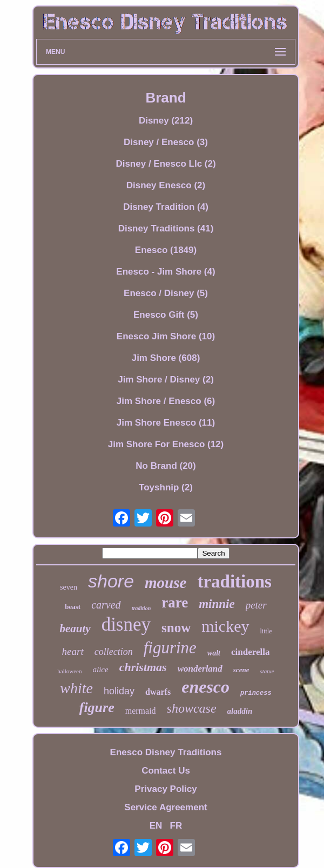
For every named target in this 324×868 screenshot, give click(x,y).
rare (175, 603)
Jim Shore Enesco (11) (166, 423)
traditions (234, 582)
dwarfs (158, 692)
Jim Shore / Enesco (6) (166, 401)
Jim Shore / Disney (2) (166, 380)
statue (267, 671)
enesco (205, 687)
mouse (166, 583)
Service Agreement (166, 807)
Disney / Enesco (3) (166, 142)
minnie (217, 604)
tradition (141, 608)
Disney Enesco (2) (166, 185)
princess (256, 693)
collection (114, 652)
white (76, 688)
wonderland (200, 669)
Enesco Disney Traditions (166, 752)
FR (176, 826)
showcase (192, 708)
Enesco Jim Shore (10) (166, 336)
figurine (170, 648)
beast (73, 607)
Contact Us (166, 771)
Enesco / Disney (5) (166, 293)
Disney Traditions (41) (166, 228)
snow (176, 628)
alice (100, 669)
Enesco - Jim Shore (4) (166, 272)
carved (106, 605)
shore (111, 581)
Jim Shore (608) (166, 358)
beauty (75, 628)
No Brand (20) (166, 466)
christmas (143, 667)
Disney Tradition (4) (166, 207)
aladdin (240, 711)
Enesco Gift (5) (166, 315)
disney (126, 624)
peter (256, 605)
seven (69, 587)
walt (214, 653)
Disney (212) (166, 121)
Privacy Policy (166, 789)
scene (241, 670)
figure (97, 708)
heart (73, 651)
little (266, 631)
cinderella (250, 652)
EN (156, 826)
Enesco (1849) (166, 250)
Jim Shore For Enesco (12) (166, 444)
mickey (225, 626)
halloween (69, 671)
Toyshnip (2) (166, 487)
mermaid (141, 711)
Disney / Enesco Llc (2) (166, 164)
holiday (119, 691)
